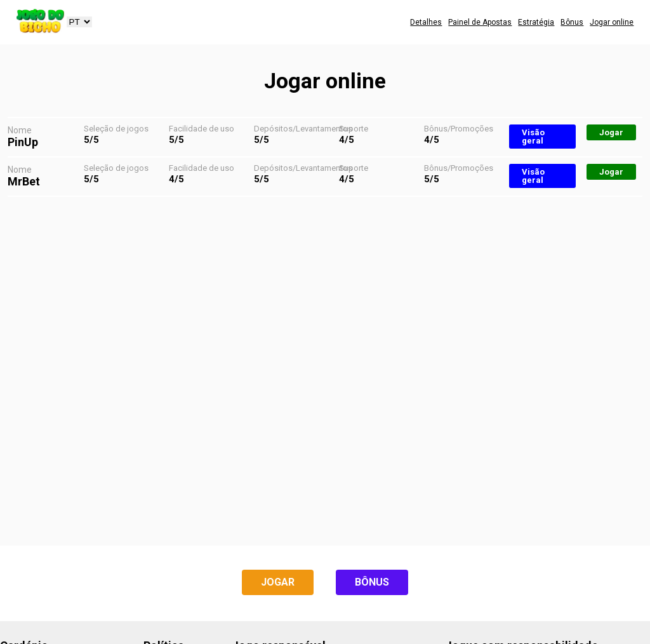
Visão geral (533, 137)
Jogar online (612, 22)
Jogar (611, 132)
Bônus (572, 22)
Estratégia (536, 22)
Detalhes (426, 22)
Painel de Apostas (480, 22)
